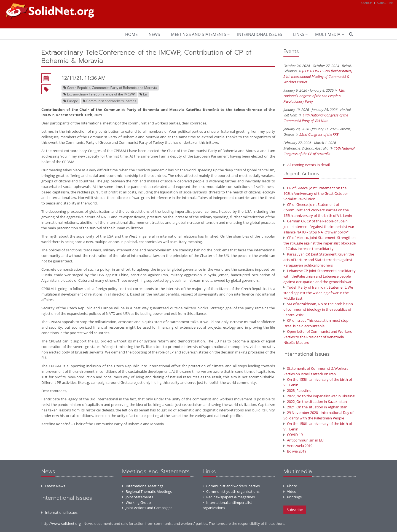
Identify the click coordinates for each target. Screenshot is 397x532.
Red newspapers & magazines (229, 497)
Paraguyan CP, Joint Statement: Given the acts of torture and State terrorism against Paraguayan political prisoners (319, 260)
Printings (293, 497)
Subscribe (385, 3)
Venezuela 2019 (298, 446)
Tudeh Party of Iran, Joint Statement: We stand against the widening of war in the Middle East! (318, 293)
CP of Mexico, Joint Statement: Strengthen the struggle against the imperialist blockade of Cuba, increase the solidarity (320, 243)
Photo (290, 486)
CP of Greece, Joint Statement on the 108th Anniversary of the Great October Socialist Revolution (316, 193)
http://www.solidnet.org (61, 523)
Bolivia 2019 (295, 451)
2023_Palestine (297, 390)
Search (367, 3)
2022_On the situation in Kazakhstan (315, 401)
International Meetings (143, 486)
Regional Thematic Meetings (147, 491)
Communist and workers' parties (231, 486)
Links (299, 34)
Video (290, 491)
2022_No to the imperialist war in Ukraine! (319, 396)
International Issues (260, 34)
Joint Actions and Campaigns (147, 508)
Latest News (53, 486)
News (154, 34)
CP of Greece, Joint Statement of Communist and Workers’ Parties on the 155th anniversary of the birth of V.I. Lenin (318, 210)
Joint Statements (138, 497)
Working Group (136, 502)
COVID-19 (293, 435)
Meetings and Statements (198, 34)
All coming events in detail (309, 165)
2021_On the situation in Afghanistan (315, 407)
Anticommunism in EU (303, 440)
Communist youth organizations (231, 491)
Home (131, 34)
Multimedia (328, 34)
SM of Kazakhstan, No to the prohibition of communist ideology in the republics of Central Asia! (318, 309)
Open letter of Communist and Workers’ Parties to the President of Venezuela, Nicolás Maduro (318, 337)
